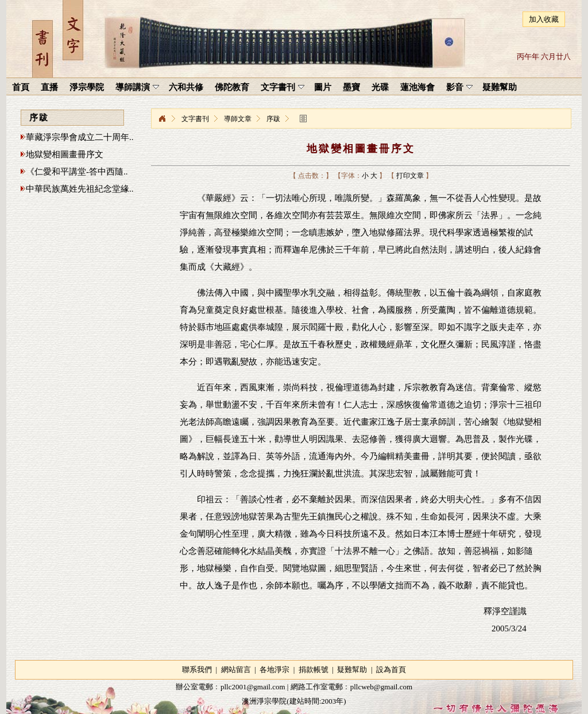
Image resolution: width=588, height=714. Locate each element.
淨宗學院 (162, 119)
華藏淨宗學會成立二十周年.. (80, 137)
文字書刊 (195, 119)
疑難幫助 (352, 670)
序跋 (273, 119)
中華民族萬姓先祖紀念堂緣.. (80, 189)
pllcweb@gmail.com (381, 687)
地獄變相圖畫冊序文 (65, 154)
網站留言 (236, 670)
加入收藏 (544, 19)
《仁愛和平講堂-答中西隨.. (77, 172)
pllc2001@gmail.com (253, 687)
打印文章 (410, 176)
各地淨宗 (274, 670)
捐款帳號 (314, 670)
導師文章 (238, 119)
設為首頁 (391, 670)
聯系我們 (197, 670)
